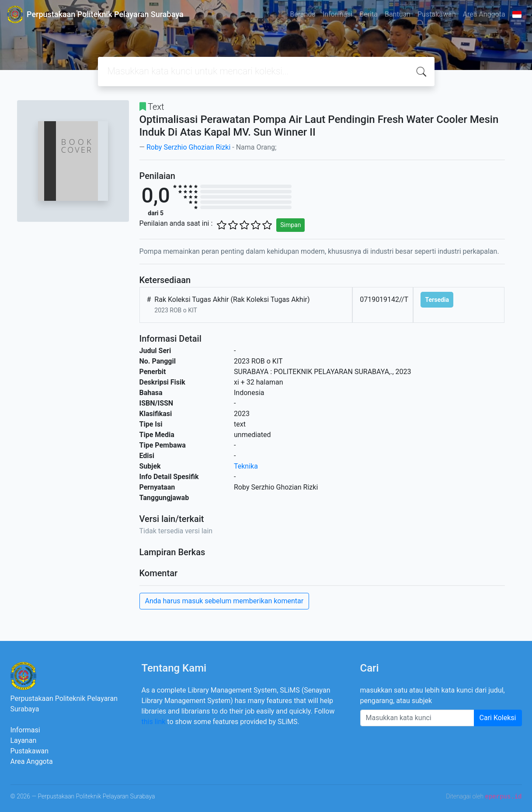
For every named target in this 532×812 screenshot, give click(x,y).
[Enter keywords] (417, 718)
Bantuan (398, 14)
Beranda (303, 14)
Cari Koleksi (498, 718)
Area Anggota (484, 14)
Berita (369, 14)
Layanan (24, 740)
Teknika (246, 466)
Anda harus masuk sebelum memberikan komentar (224, 601)
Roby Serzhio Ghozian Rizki (188, 147)
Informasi (337, 14)
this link (154, 722)
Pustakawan (436, 14)
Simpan (290, 225)
